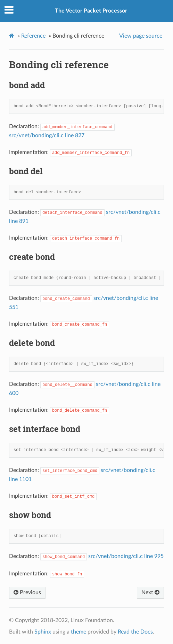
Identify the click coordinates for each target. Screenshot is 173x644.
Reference (33, 36)
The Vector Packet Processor (91, 11)
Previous (27, 592)
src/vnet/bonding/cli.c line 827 (47, 135)
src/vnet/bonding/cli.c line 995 (126, 556)
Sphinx (43, 632)
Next (150, 592)
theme (79, 632)
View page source (141, 36)
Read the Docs (135, 632)
